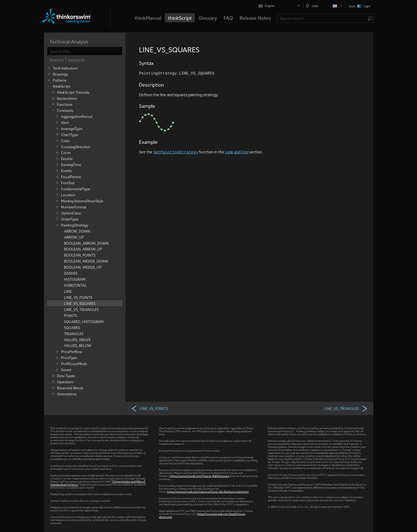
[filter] (85, 51)
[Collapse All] (76, 60)
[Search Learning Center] (322, 18)
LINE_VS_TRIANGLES (346, 408)
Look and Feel (237, 152)
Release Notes (255, 18)
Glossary (208, 18)
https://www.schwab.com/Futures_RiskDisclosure (200, 476)
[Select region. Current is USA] (324, 6)
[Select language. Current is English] (280, 6)
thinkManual (148, 18)
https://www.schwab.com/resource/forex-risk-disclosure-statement (208, 491)
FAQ (228, 18)
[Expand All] (57, 60)
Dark (352, 6)
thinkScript (180, 18)
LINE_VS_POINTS (149, 408)
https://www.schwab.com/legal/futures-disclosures (202, 515)
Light (367, 6)
